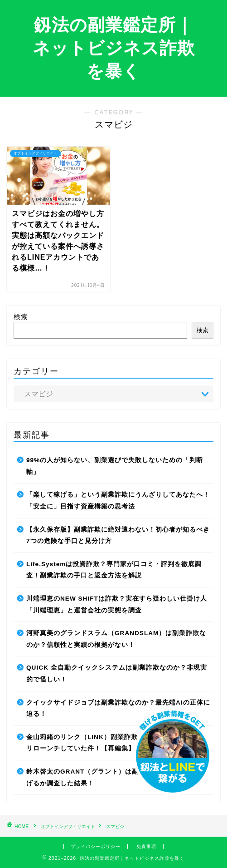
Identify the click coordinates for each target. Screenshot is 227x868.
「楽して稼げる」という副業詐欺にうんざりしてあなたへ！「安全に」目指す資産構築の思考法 (118, 501)
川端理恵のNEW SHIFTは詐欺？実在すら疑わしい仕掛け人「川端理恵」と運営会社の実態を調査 (117, 604)
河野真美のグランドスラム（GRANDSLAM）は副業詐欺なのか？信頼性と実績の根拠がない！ (116, 639)
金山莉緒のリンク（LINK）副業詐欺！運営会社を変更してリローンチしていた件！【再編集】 (116, 743)
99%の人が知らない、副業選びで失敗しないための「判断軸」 (115, 466)
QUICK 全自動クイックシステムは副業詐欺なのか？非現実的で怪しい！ (117, 673)
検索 (21, 317)
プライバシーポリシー (96, 846)
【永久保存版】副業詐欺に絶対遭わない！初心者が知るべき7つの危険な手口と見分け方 (118, 535)
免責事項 (146, 846)
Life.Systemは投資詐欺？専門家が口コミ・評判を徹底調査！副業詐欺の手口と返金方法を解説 (114, 570)
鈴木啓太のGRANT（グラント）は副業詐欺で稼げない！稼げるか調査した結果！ (116, 777)
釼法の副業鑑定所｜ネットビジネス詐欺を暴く (114, 48)
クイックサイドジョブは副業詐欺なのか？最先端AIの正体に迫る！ (118, 708)
